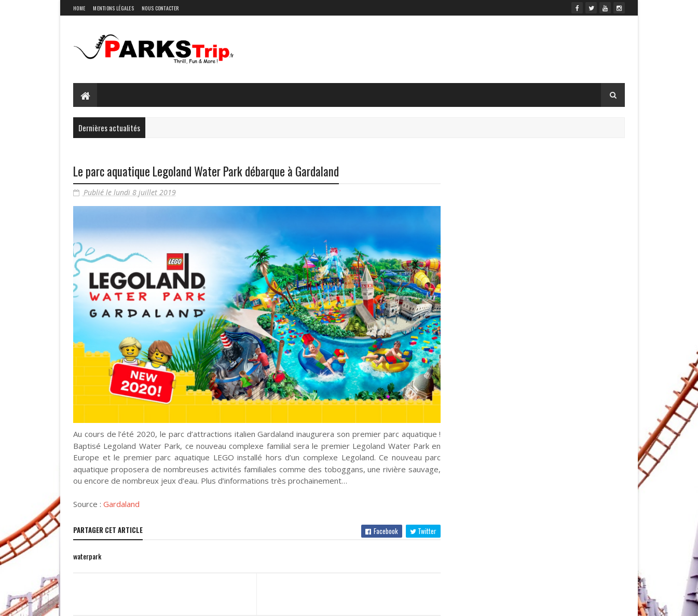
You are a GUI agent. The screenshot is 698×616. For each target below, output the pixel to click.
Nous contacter (160, 8)
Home (79, 8)
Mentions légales (113, 8)
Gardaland (121, 504)
